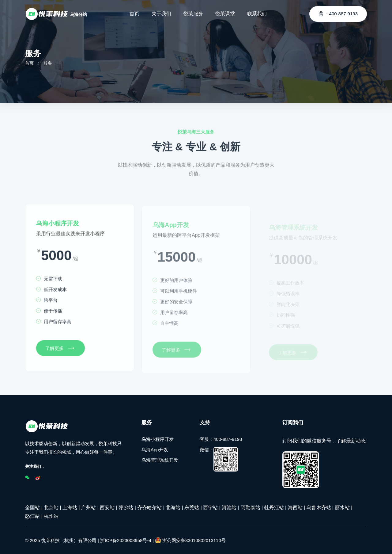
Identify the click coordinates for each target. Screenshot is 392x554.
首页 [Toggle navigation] (134, 14)
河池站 (229, 508)
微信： (219, 459)
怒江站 (32, 516)
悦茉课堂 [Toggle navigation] (225, 14)
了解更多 (60, 350)
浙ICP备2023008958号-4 (126, 540)
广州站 (89, 508)
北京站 (51, 508)
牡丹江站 (274, 508)
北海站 (173, 508)
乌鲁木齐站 (319, 508)
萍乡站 (126, 508)
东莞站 (192, 508)
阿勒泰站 (251, 508)
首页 (29, 63)
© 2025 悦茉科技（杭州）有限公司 (61, 540)
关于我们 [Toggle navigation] (161, 14)
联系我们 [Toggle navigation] (257, 14)
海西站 (295, 508)
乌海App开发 (155, 450)
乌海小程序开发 (158, 439)
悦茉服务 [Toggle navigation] (193, 14)
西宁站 (210, 508)
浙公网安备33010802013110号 (190, 540)
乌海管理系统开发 (160, 460)
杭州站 (51, 516)
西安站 (107, 508)
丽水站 (342, 508)
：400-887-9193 (338, 14)
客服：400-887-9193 (221, 439)
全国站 (32, 508)
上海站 (70, 508)
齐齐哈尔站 (149, 508)
